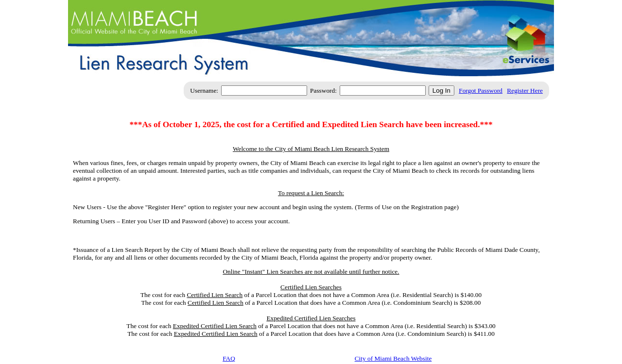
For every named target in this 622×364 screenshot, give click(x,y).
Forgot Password (481, 91)
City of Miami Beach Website (393, 358)
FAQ (229, 358)
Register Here (525, 91)
